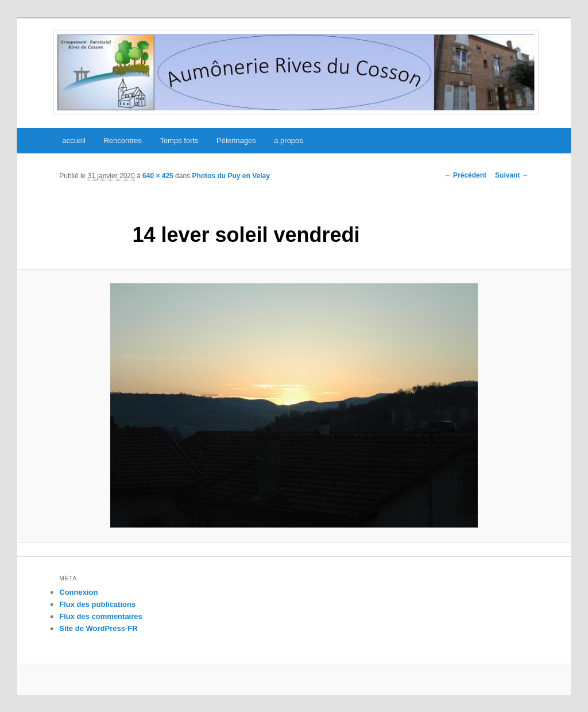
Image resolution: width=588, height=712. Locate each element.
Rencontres (122, 141)
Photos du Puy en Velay (231, 176)
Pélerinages (236, 141)
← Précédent (465, 175)
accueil (73, 141)
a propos (289, 141)
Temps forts (179, 141)
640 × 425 (158, 176)
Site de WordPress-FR (98, 628)
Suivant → (512, 175)
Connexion (78, 592)
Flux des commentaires (101, 616)
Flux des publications (97, 604)
